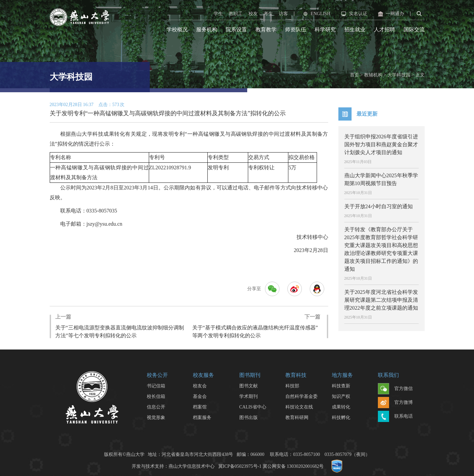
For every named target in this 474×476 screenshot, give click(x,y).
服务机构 (207, 29)
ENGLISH (316, 14)
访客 (283, 14)
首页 (355, 75)
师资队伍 (296, 29)
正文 (420, 75)
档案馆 (200, 407)
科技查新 (341, 386)
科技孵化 (341, 418)
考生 (268, 14)
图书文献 (249, 386)
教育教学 (266, 29)
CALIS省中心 (253, 407)
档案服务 (202, 418)
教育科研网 (297, 418)
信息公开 (156, 407)
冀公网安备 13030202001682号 (293, 466)
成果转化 (341, 407)
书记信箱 (156, 386)
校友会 (200, 386)
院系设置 (236, 29)
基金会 (200, 396)
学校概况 (177, 29)
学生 (218, 14)
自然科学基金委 (302, 396)
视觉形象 (156, 418)
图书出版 (249, 418)
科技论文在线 (299, 407)
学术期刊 (249, 396)
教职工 (236, 14)
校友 (253, 14)
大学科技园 (399, 75)
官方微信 (395, 389)
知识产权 (341, 396)
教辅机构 (373, 75)
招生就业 (355, 29)
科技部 (292, 386)
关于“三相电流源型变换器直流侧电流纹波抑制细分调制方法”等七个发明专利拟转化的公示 (120, 326)
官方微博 (395, 403)
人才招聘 (384, 29)
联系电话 (395, 417)
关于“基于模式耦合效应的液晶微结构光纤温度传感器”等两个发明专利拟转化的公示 (256, 326)
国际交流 (414, 29)
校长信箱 (156, 396)
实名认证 (354, 14)
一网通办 (390, 14)
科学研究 (325, 29)
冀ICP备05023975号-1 (240, 466)
